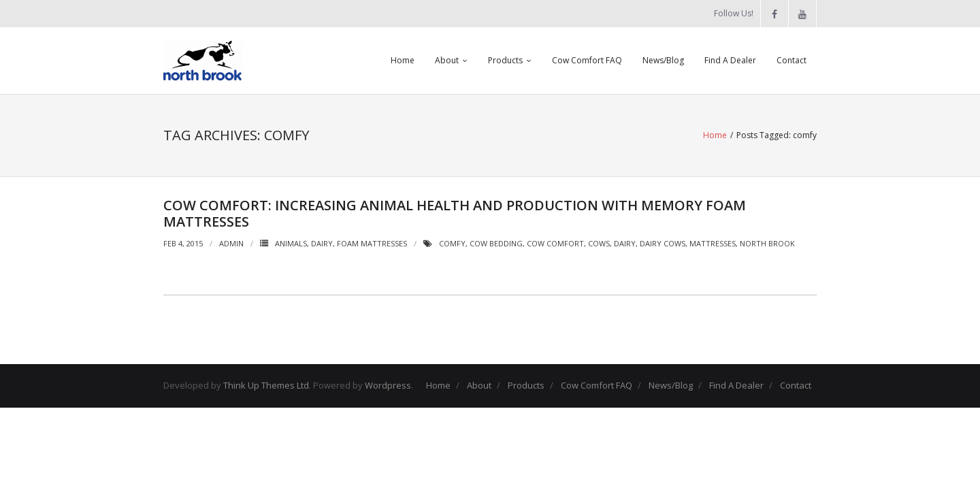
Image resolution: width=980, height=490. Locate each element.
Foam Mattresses (372, 243)
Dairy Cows (663, 243)
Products (505, 60)
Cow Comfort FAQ (587, 60)
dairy (625, 243)
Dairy (322, 243)
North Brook (767, 243)
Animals (291, 243)
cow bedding (496, 243)
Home (403, 60)
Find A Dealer (730, 60)
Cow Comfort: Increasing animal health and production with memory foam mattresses (455, 213)
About (447, 60)
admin (231, 243)
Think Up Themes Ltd (266, 385)
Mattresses (713, 243)
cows (599, 243)
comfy (452, 243)
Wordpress (388, 385)
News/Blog (663, 60)
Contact (791, 60)
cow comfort (555, 243)
